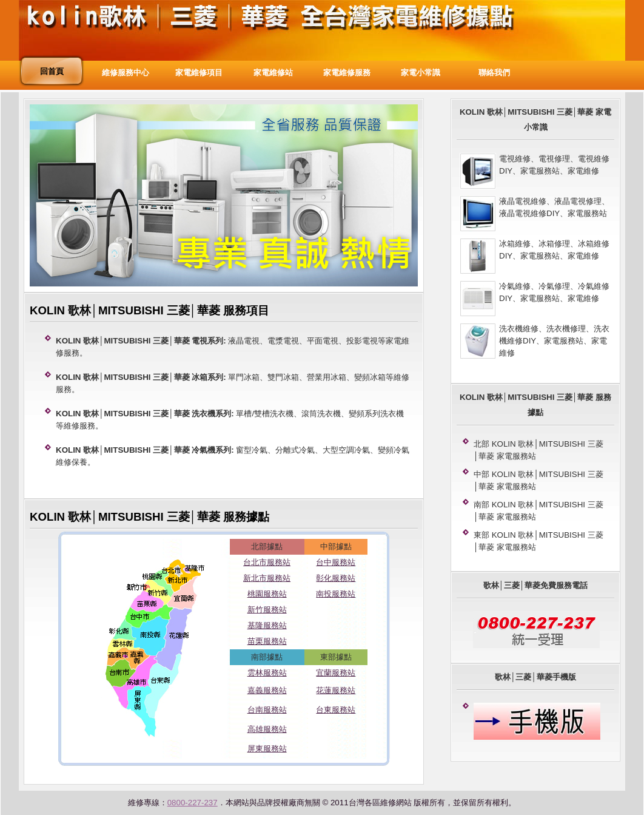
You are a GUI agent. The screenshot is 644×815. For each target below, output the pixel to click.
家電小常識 (421, 73)
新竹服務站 (267, 610)
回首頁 (52, 71)
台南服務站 (267, 710)
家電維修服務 (347, 73)
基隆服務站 (267, 625)
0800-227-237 (193, 803)
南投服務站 (336, 594)
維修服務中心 (126, 73)
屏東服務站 (267, 749)
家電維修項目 (199, 73)
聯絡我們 (494, 73)
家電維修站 (273, 73)
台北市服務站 (267, 562)
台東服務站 (336, 710)
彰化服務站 (336, 578)
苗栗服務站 (267, 641)
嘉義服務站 (267, 690)
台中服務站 (336, 562)
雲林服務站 (267, 673)
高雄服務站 (267, 729)
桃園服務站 (267, 594)
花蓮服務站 (336, 690)
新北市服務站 (267, 578)
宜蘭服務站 (336, 673)
